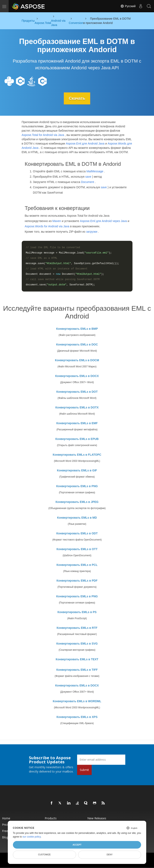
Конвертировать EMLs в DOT (77, 392)
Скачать (77, 98)
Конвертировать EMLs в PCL (77, 565)
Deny (110, 855)
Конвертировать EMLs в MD (77, 518)
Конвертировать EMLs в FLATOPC (77, 455)
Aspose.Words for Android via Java (47, 226)
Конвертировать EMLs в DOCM (77, 360)
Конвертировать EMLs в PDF (77, 581)
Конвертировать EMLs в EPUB (77, 439)
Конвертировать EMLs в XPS (77, 717)
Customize (44, 855)
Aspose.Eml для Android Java (85, 144)
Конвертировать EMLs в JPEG (77, 502)
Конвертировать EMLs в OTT (77, 549)
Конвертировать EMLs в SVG (77, 644)
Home (6, 818)
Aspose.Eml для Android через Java (103, 221)
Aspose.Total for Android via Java (43, 135)
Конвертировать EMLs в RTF (77, 628)
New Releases (97, 818)
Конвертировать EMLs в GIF (77, 470)
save (88, 177)
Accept (77, 845)
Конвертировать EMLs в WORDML (77, 701)
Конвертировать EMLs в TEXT (77, 659)
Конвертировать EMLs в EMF (77, 423)
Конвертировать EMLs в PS (77, 612)
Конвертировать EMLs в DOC (77, 344)
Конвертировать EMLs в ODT (77, 533)
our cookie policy (32, 837)
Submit (84, 770)
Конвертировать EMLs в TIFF (77, 670)
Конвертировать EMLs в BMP (77, 329)
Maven (57, 221)
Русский (128, 6)
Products (51, 818)
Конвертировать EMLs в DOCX (77, 376)
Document (88, 182)
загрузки (92, 232)
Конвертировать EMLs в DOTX (77, 407)
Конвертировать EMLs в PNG (77, 486)
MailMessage (95, 171)
